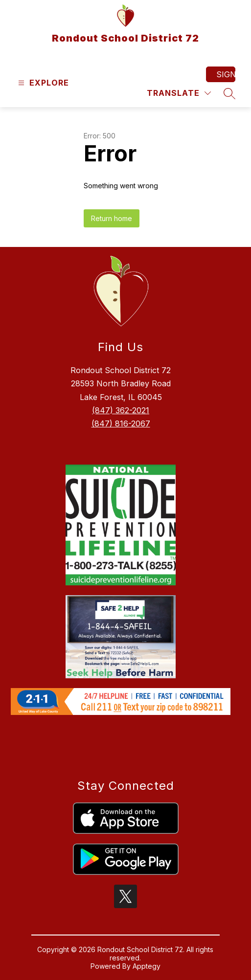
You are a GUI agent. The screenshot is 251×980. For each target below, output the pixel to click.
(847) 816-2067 (121, 423)
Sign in (226, 74)
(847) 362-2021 (121, 410)
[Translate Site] (179, 93)
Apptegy (147, 966)
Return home (112, 218)
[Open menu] (42, 83)
